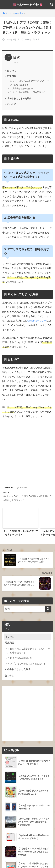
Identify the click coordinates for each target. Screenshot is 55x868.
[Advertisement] (27, 450)
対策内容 (12, 76)
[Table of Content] (16, 63)
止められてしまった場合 (19, 98)
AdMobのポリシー (37, 321)
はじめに (12, 71)
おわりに (12, 104)
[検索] (48, 545)
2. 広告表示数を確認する (22, 88)
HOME (27, 857)
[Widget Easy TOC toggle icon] (27, 565)
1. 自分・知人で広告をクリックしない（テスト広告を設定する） (28, 586)
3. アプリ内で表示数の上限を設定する (28, 92)
